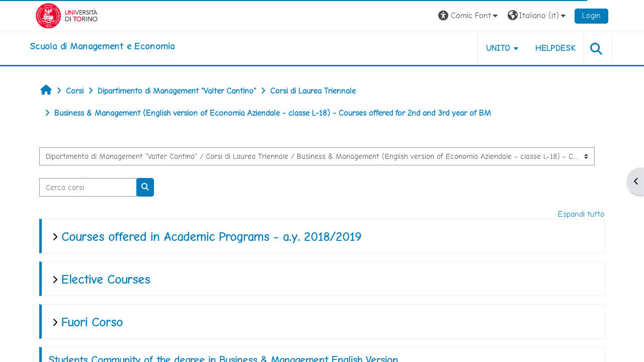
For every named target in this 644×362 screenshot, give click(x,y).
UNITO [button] (498, 48)
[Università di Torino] (67, 15)
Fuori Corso (92, 322)
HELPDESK (555, 48)
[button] (469, 16)
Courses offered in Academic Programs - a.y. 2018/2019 (211, 237)
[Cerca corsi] (88, 187)
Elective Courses (106, 279)
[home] (102, 46)
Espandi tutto (581, 214)
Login (591, 15)
